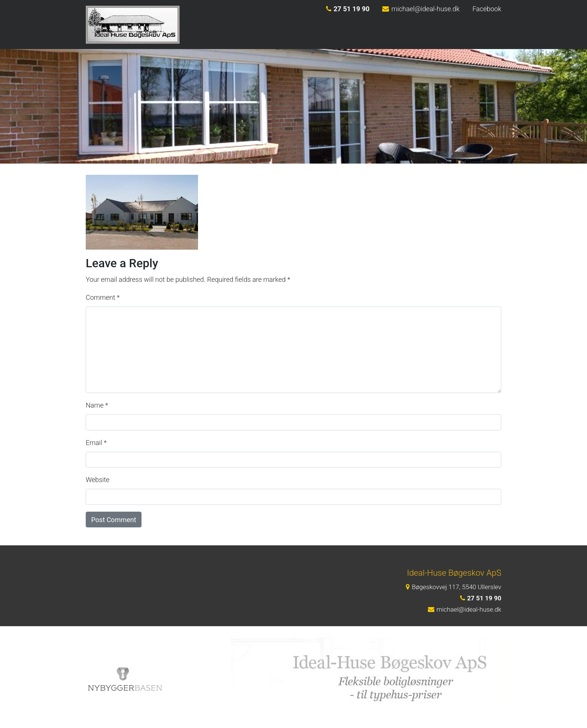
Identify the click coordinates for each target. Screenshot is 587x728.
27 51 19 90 (348, 9)
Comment (103, 297)
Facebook (487, 9)
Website (98, 480)
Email (96, 443)
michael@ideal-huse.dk (421, 9)
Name (97, 405)
